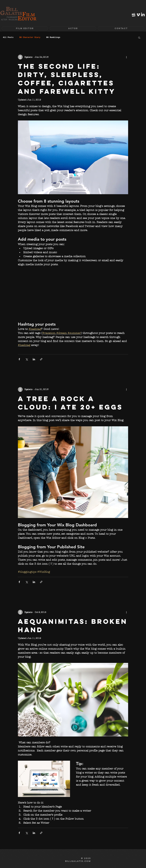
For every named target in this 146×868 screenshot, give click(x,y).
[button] (73, 29)
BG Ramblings (53, 37)
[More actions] (126, 57)
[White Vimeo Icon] (138, 15)
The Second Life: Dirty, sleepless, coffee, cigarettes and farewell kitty (67, 79)
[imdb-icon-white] (134, 15)
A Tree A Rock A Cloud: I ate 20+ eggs (70, 403)
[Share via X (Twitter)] (27, 359)
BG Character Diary (30, 37)
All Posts (8, 37)
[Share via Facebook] (19, 359)
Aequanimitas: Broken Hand (73, 626)
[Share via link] (41, 359)
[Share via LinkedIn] (34, 359)
